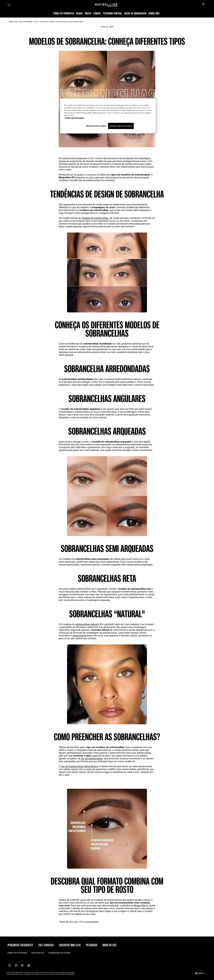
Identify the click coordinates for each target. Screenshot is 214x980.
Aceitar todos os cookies (121, 126)
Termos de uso (38, 953)
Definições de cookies (96, 126)
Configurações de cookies (59, 953)
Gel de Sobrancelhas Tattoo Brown (80, 766)
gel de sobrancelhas (92, 758)
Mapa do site (110, 945)
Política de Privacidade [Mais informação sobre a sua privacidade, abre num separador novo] (74, 118)
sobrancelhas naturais (87, 624)
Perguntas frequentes (20, 945)
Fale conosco (46, 945)
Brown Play (140, 905)
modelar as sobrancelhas (95, 218)
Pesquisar (92, 945)
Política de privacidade (17, 953)
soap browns (79, 635)
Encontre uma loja (70, 945)
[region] (108, 116)
